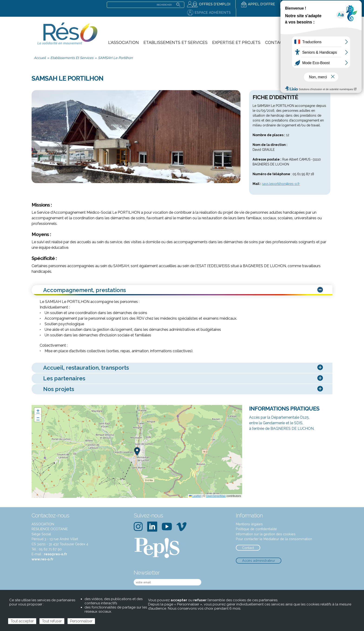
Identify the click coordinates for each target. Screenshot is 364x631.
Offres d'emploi (215, 4)
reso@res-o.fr (55, 554)
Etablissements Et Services (72, 58)
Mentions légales (249, 524)
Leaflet (195, 496)
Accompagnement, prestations (184, 290)
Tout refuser (52, 621)
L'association (123, 42)
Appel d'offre (262, 4)
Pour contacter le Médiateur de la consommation (274, 539)
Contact (275, 42)
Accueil (40, 58)
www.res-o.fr (42, 559)
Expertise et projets (236, 42)
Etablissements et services (175, 42)
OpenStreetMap (216, 496)
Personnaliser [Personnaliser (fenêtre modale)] (81, 621)
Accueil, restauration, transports (184, 368)
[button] (137, 452)
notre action (318, 32)
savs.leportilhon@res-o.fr (281, 184)
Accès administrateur (259, 560)
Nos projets (184, 389)
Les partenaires (184, 379)
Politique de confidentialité (256, 529)
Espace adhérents (213, 13)
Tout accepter (22, 621)
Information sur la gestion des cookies (266, 534)
